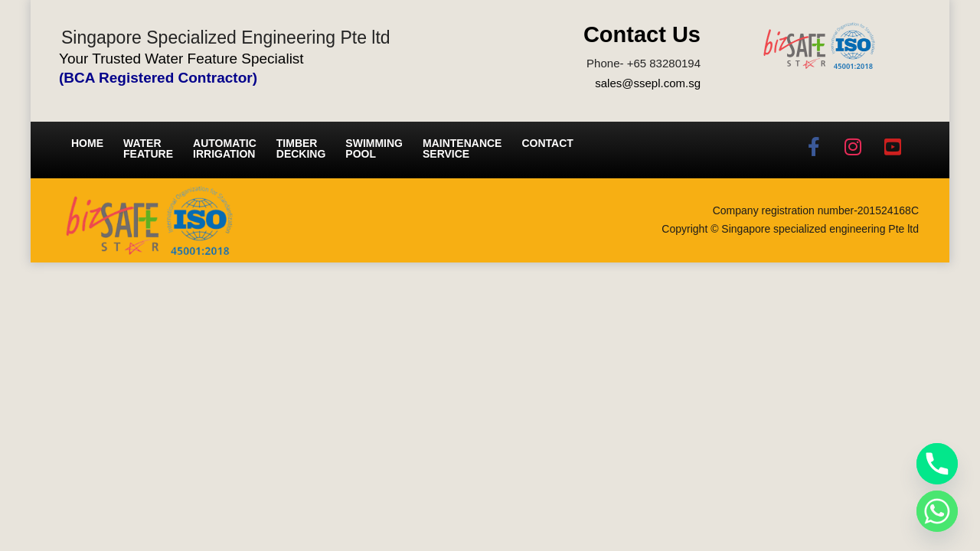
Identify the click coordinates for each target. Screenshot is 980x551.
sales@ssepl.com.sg (648, 83)
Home (87, 143)
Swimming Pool (374, 148)
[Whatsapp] (937, 511)
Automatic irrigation (225, 148)
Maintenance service (462, 148)
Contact (547, 143)
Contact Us (642, 34)
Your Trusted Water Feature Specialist (181, 59)
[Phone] (937, 464)
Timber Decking (301, 148)
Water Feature (148, 148)
